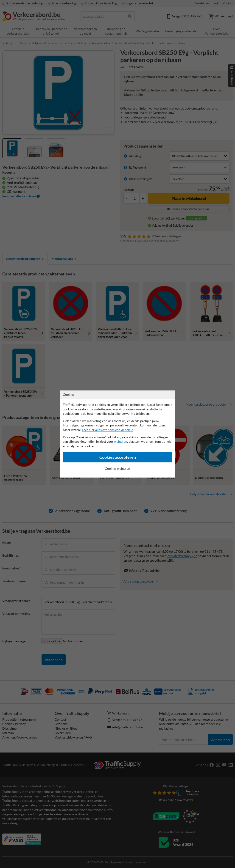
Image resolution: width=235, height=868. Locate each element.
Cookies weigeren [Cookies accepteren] (117, 468)
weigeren (121, 441)
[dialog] (117, 434)
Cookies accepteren (118, 457)
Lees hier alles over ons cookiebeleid (108, 430)
